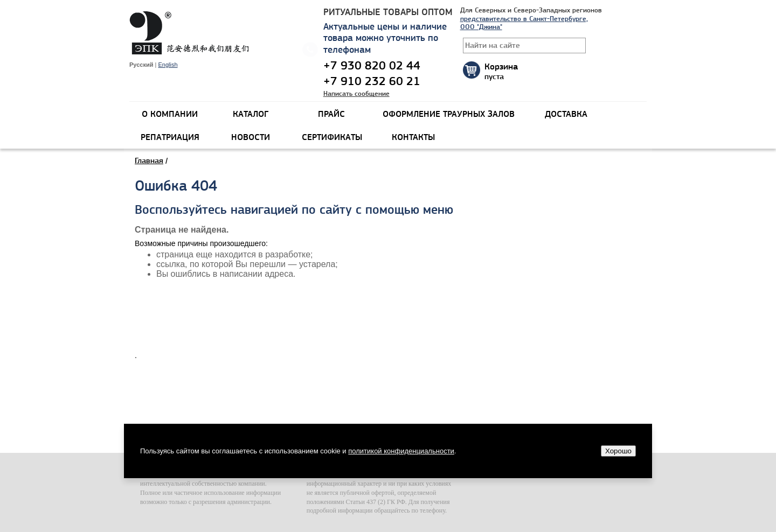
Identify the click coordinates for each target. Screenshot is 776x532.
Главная (149, 160)
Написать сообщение (356, 93)
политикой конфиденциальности (401, 451)
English (168, 65)
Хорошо (618, 451)
